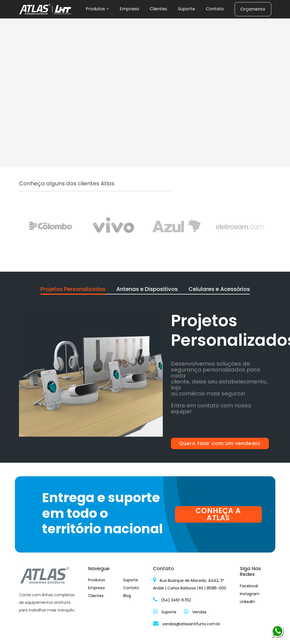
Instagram (250, 594)
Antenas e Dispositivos (147, 289)
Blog (127, 596)
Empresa (129, 9)
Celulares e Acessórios (219, 289)
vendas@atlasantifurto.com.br (187, 624)
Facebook (249, 586)
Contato (215, 9)
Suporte (187, 9)
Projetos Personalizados (73, 289)
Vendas (195, 612)
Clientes (158, 9)
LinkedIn (247, 602)
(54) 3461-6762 (172, 600)
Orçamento (253, 9)
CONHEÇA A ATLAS (218, 514)
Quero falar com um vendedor (220, 443)
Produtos (97, 9)
